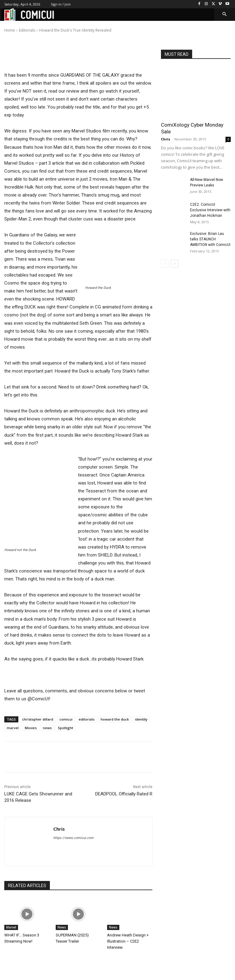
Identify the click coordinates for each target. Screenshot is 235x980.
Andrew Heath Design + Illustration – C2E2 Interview (128, 941)
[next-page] (175, 264)
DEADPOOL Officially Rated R (124, 794)
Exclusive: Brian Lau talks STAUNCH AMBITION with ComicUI (210, 239)
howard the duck (115, 719)
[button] (225, 15)
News (62, 927)
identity (141, 719)
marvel (13, 728)
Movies (31, 728)
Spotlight (65, 728)
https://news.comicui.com (73, 838)
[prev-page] (165, 264)
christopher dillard (38, 719)
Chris (27, 26)
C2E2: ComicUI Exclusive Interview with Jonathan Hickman (210, 210)
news (47, 728)
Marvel (11, 927)
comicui (66, 719)
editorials (87, 719)
